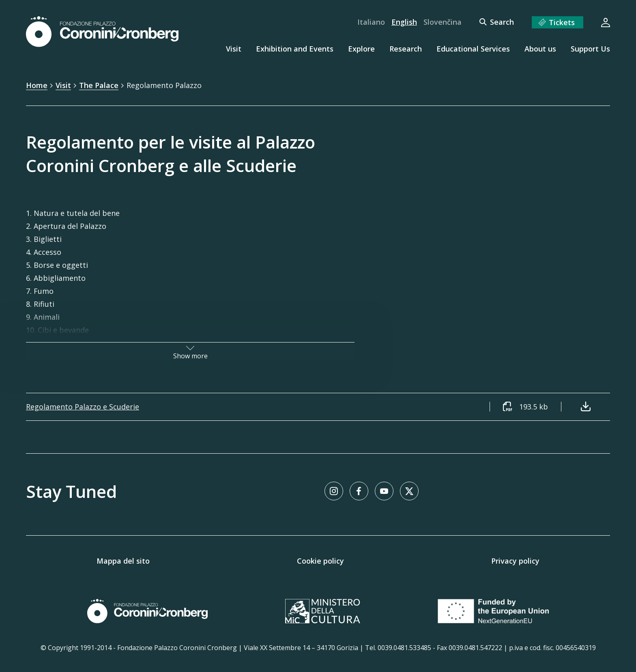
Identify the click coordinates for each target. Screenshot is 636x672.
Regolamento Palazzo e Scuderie (83, 407)
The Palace (99, 85)
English (404, 22)
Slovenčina (443, 22)
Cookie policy (320, 561)
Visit (63, 85)
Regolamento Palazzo (164, 85)
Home (37, 85)
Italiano (371, 22)
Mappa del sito (123, 561)
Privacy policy (515, 561)
